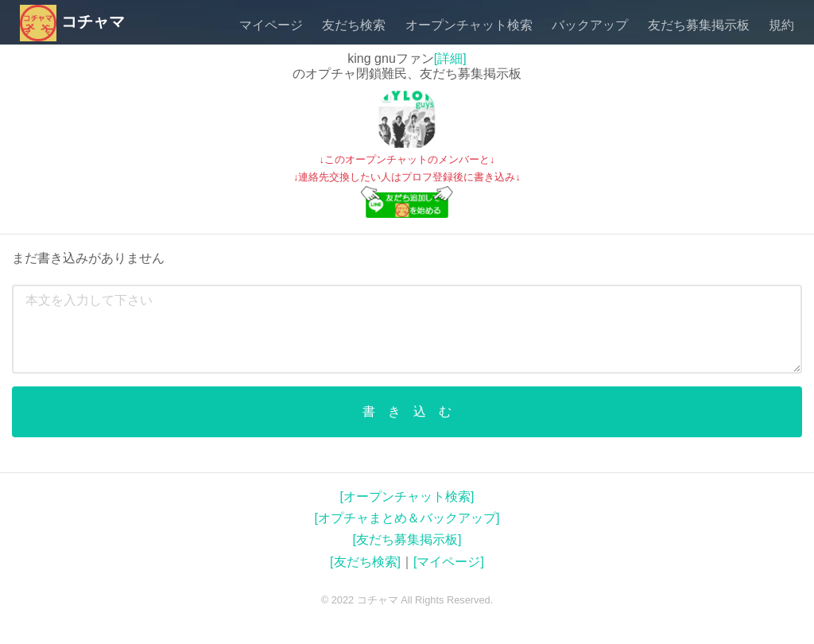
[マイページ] (449, 562)
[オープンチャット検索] (407, 497)
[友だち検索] (365, 562)
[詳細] (450, 58)
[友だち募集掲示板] (407, 539)
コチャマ (72, 21)
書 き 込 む (407, 411)
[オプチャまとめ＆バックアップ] (407, 518)
